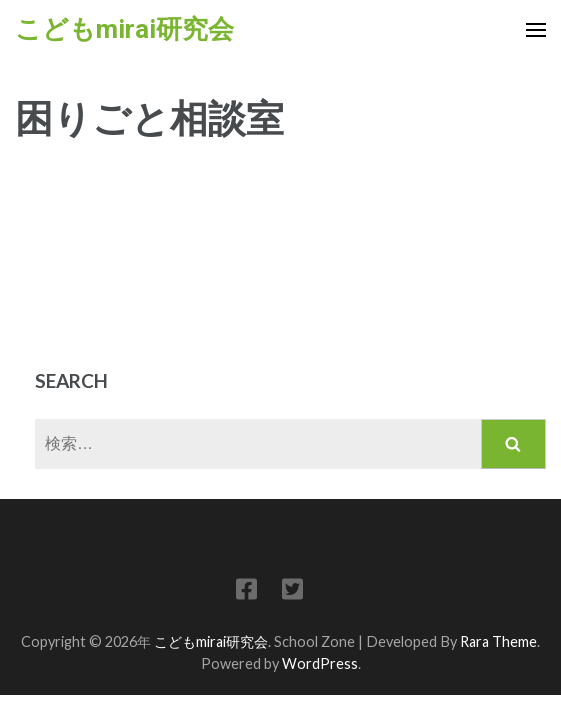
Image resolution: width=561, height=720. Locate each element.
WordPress (320, 663)
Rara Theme (498, 641)
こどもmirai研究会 (124, 29)
